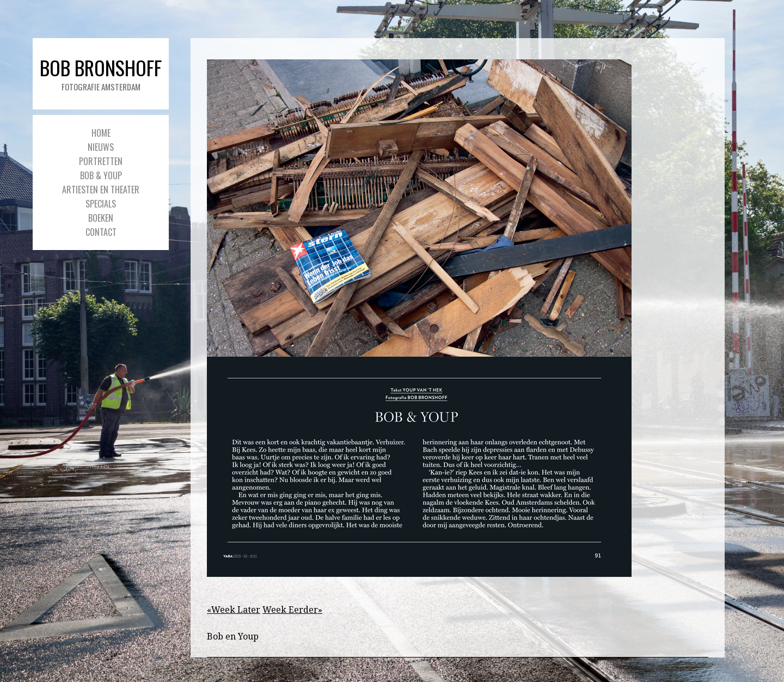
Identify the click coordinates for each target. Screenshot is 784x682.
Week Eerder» (292, 610)
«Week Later (234, 610)
